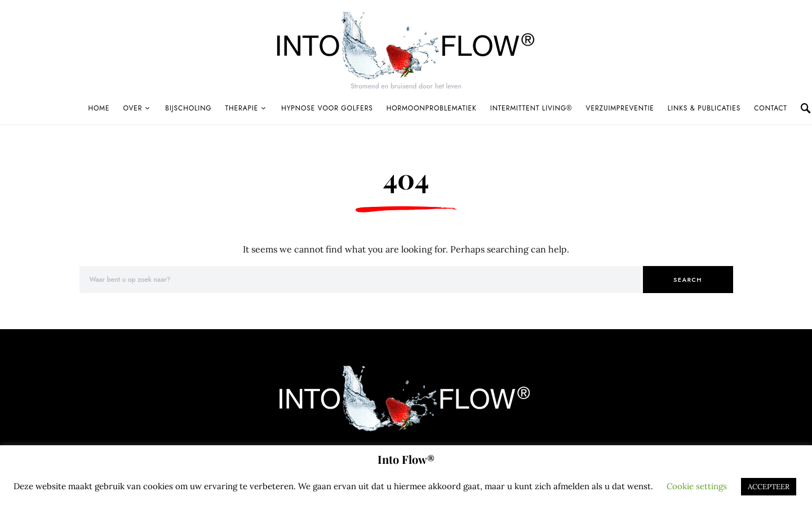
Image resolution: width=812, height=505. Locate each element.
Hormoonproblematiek (432, 108)
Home (99, 108)
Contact (771, 108)
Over (132, 108)
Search (688, 280)
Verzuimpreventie (620, 108)
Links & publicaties (704, 108)
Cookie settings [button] (697, 486)
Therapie (242, 108)
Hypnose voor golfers (327, 108)
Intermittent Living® (531, 108)
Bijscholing (188, 108)
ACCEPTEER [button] (769, 487)
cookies (158, 486)
